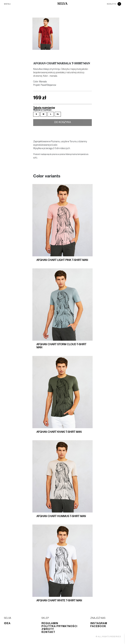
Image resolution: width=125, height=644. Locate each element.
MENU (7, 4)
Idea (7, 623)
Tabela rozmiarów (44, 107)
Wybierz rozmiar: (42, 110)
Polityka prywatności (59, 626)
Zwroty (48, 629)
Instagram (99, 623)
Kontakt (48, 632)
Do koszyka (63, 123)
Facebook (98, 626)
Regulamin (50, 623)
